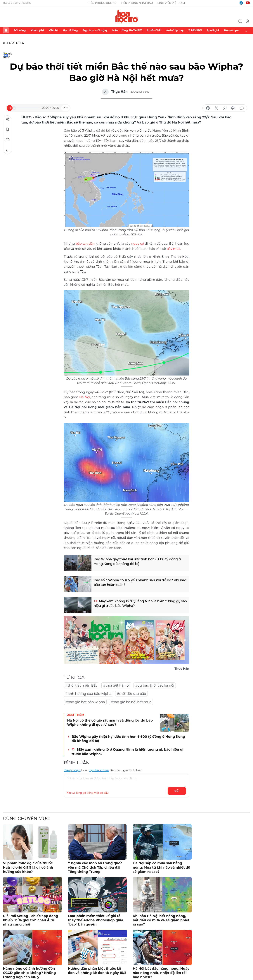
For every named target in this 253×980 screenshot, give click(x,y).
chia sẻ (208, 108)
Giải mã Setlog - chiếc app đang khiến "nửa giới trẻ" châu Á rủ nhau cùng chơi (31, 920)
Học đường (70, 30)
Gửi (177, 791)
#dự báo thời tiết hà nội (155, 685)
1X (64, 108)
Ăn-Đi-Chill (154, 30)
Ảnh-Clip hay (175, 30)
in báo (233, 108)
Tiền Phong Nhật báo (137, 3)
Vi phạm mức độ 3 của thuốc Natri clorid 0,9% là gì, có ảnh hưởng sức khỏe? (28, 867)
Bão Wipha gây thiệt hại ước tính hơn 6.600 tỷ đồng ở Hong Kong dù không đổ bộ (137, 562)
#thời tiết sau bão (131, 694)
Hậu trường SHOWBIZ (127, 30)
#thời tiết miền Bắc (82, 685)
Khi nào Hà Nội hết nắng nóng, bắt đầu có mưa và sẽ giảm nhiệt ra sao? (161, 920)
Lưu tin (8, 130)
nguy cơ (138, 244)
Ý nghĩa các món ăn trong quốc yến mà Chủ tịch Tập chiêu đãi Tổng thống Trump (95, 867)
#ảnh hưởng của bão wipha (88, 694)
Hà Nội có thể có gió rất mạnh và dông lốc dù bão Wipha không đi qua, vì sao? (110, 723)
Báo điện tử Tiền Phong (127, 16)
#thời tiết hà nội (116, 685)
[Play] (10, 108)
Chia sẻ (8, 119)
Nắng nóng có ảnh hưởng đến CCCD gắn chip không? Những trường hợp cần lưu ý (29, 973)
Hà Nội (85, 397)
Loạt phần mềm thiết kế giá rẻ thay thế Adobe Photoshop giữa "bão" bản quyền (96, 920)
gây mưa (174, 249)
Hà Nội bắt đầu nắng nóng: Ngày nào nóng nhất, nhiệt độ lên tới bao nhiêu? (161, 973)
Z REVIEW (195, 30)
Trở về (8, 150)
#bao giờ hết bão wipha (85, 702)
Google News (6, 55)
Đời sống (20, 30)
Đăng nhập (72, 770)
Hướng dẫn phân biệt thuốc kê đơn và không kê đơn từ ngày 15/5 (97, 971)
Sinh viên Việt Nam (171, 3)
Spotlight (213, 30)
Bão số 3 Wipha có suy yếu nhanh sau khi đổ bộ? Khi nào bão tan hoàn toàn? (140, 582)
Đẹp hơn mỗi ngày (95, 30)
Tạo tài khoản (99, 770)
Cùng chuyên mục (26, 818)
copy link (225, 108)
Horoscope (231, 30)
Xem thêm (247, 30)
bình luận (242, 108)
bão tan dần (85, 244)
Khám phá (37, 30)
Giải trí (54, 30)
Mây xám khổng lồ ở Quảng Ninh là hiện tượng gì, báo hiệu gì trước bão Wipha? (140, 603)
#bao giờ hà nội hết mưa (131, 702)
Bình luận (8, 140)
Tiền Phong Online (102, 3)
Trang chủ (6, 30)
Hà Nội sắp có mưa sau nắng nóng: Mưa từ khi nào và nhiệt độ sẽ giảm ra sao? (161, 867)
